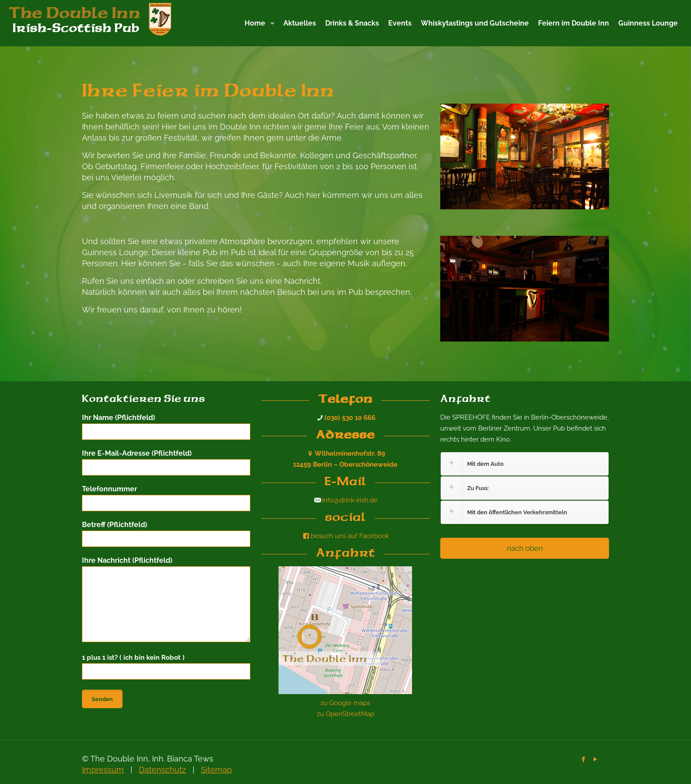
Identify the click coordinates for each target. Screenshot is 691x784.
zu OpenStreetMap (345, 714)
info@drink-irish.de (350, 500)
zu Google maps (345, 703)
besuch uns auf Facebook (345, 536)
